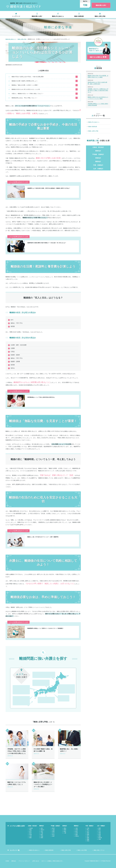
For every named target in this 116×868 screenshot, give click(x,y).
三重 (66, 696)
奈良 (52, 694)
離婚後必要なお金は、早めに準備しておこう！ (25, 94)
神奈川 (66, 682)
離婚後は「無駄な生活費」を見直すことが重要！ (25, 83)
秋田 (52, 669)
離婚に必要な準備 (100, 16)
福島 (47, 672)
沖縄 (21, 700)
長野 (47, 677)
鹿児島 (16, 700)
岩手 (47, 669)
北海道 (35, 669)
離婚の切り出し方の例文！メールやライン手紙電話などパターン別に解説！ (43, 783)
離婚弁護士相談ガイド (11, 38)
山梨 (41, 677)
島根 (21, 686)
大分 (27, 694)
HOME (7, 859)
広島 (16, 683)
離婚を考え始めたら (58, 16)
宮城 (35, 672)
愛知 (61, 693)
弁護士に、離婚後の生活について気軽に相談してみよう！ (28, 90)
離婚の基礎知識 (79, 16)
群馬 (61, 688)
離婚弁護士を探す (37, 16)
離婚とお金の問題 (82, 849)
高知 (27, 689)
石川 (35, 680)
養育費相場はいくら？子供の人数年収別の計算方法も (43, 393)
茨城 (72, 685)
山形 (41, 672)
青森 (41, 669)
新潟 (35, 677)
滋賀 (46, 697)
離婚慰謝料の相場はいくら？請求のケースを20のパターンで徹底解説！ (49, 624)
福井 (47, 680)
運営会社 (14, 859)
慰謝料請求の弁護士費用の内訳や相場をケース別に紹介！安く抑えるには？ (50, 239)
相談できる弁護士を (98, 57)
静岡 (66, 693)
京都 (46, 694)
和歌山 (52, 697)
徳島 (16, 689)
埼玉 (72, 682)
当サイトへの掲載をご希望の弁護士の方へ (52, 859)
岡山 (21, 683)
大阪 (41, 694)
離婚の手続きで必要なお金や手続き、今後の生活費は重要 (28, 76)
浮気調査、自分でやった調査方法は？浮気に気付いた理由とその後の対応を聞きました (98, 92)
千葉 (61, 685)
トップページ (16, 16)
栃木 (66, 685)
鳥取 (16, 686)
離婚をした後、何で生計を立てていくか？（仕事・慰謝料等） (46, 533)
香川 (27, 686)
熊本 (21, 694)
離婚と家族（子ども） (99, 849)
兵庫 (41, 697)
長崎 (27, 697)
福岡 (16, 694)
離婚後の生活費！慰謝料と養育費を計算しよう (25, 79)
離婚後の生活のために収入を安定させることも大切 (26, 87)
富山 (41, 680)
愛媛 (21, 689)
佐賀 (21, 697)
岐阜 (61, 696)
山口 (27, 683)
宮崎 (16, 697)
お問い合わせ (36, 859)
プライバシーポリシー (24, 859)
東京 (61, 682)
